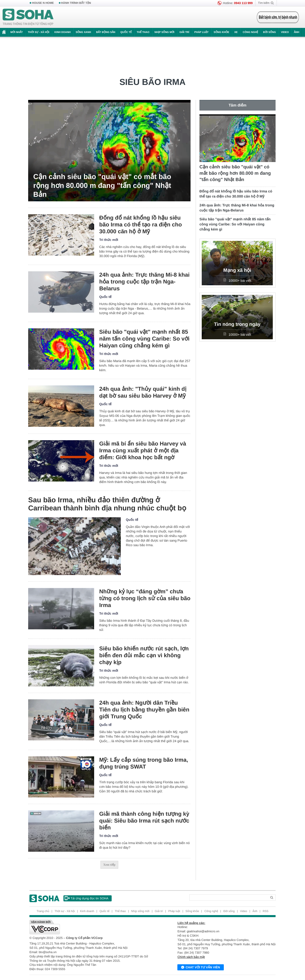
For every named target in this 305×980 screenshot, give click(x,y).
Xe (236, 32)
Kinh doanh (62, 32)
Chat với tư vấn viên (201, 968)
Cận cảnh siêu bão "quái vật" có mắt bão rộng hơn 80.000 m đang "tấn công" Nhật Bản (102, 185)
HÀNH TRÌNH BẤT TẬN (76, 3)
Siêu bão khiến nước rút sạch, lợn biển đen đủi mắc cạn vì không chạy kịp (144, 655)
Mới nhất (17, 32)
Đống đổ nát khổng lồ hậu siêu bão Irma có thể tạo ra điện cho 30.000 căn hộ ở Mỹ (141, 225)
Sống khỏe (221, 32)
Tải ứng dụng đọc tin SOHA (87, 898)
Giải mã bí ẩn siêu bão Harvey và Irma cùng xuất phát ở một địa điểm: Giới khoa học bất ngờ (143, 450)
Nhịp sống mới (164, 32)
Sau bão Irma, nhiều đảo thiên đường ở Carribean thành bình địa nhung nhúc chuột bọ (107, 504)
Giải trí (184, 32)
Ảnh (296, 32)
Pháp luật (201, 32)
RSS (266, 911)
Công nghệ (251, 32)
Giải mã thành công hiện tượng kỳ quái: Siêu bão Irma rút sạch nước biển (144, 821)
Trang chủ (43, 911)
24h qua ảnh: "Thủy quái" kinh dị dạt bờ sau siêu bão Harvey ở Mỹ (143, 392)
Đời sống (269, 32)
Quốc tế (126, 32)
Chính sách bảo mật (191, 957)
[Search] (228, 897)
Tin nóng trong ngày (237, 324)
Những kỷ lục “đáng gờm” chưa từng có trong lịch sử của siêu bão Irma (145, 598)
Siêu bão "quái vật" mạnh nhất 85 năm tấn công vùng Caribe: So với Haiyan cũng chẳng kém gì (144, 339)
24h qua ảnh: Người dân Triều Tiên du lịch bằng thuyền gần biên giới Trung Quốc (144, 710)
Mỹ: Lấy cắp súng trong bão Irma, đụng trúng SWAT (144, 763)
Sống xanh (83, 32)
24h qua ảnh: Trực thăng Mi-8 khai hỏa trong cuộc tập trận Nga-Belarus (144, 282)
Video (285, 32)
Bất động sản (106, 32)
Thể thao (143, 32)
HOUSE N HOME (43, 3)
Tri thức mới (109, 240)
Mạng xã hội (237, 270)
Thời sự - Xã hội (39, 32)
